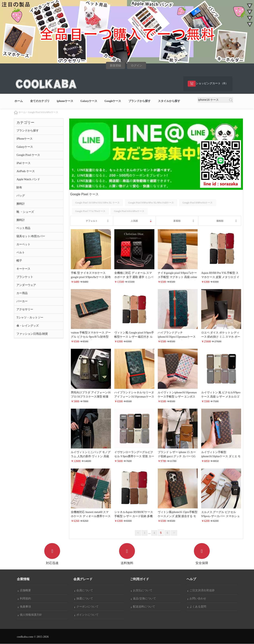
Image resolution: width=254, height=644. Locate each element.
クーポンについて (87, 607)
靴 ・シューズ (25, 212)
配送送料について (143, 607)
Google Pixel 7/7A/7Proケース (90, 211)
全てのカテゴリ (40, 101)
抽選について (84, 599)
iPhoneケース (25, 139)
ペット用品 (23, 228)
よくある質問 (197, 607)
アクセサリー (25, 309)
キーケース (23, 269)
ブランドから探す (140, 101)
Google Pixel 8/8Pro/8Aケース (197, 203)
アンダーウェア (26, 285)
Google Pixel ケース (28, 155)
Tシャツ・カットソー (30, 318)
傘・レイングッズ (28, 326)
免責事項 (24, 607)
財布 (19, 187)
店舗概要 (24, 591)
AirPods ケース (25, 171)
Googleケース (113, 101)
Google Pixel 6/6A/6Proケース (43, 112)
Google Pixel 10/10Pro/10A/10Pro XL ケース (97, 203)
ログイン (137, 66)
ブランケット (25, 277)
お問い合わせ (197, 599)
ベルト (21, 253)
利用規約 (24, 599)
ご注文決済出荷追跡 (201, 591)
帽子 (19, 261)
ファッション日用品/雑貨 (32, 334)
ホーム (19, 101)
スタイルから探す (169, 101)
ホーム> (23, 112)
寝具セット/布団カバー (31, 236)
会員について (84, 591)
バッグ (21, 196)
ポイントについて (87, 615)
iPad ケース (23, 163)
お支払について (142, 591)
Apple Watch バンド (28, 179)
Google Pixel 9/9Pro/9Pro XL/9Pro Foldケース (151, 203)
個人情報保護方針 (30, 615)
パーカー (22, 301)
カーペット (23, 244)
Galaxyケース (89, 101)
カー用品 (22, 293)
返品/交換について (143, 599)
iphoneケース (65, 101)
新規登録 (115, 66)
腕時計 (21, 204)
